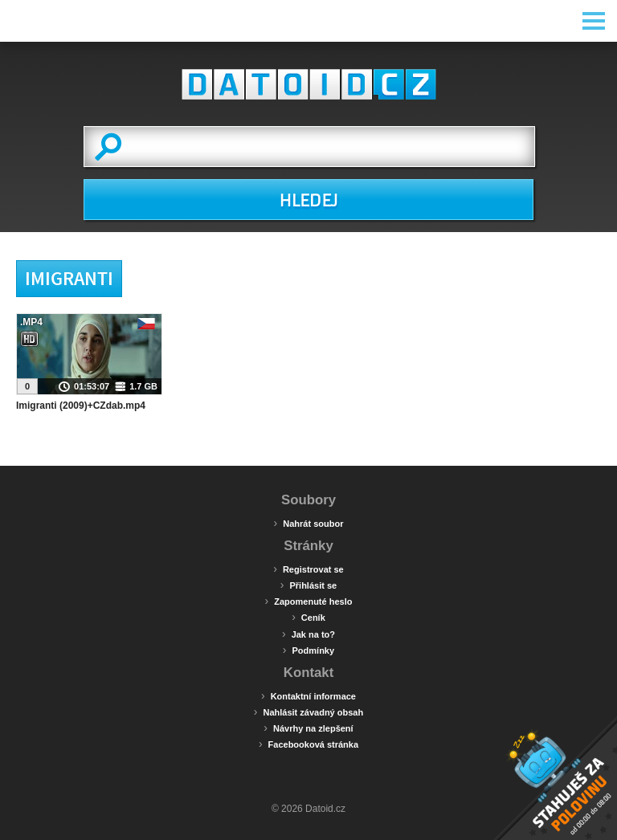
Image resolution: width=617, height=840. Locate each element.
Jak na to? (308, 634)
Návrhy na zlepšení (308, 728)
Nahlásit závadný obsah (308, 712)
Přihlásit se (308, 585)
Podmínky (308, 650)
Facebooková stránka (308, 744)
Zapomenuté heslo (309, 601)
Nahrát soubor (309, 523)
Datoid (308, 84)
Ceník (308, 617)
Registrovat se (308, 569)
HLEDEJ (308, 201)
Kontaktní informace (308, 695)
